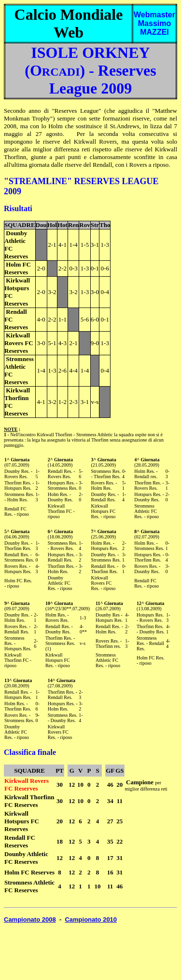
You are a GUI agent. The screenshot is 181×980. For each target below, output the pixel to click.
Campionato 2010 (91, 920)
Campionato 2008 (30, 920)
